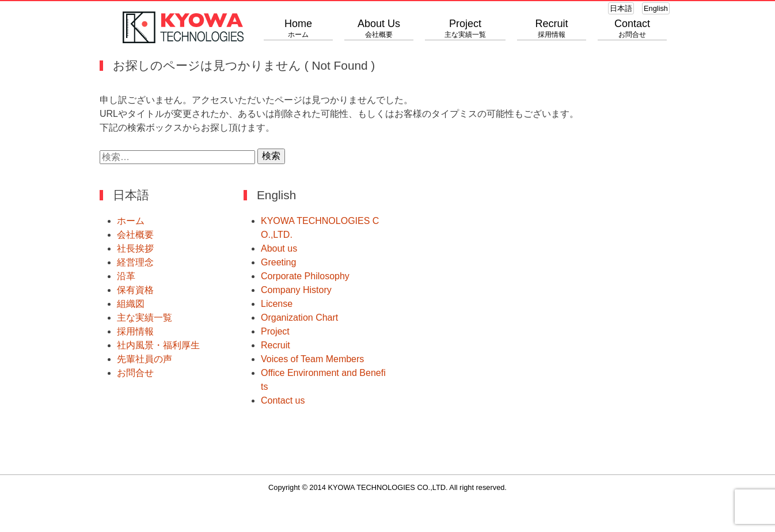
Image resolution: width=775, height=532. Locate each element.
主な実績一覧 (145, 318)
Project (275, 331)
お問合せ (135, 373)
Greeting (278, 262)
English (656, 8)
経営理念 (135, 262)
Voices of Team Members (312, 359)
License (277, 304)
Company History (296, 290)
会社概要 (135, 235)
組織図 (131, 304)
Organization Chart (299, 318)
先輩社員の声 (145, 359)
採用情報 (135, 331)
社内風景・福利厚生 (158, 345)
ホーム (131, 221)
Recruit (276, 345)
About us (279, 248)
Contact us (283, 400)
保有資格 (135, 290)
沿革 (126, 276)
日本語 (621, 8)
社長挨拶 (135, 248)
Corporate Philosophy (305, 276)
